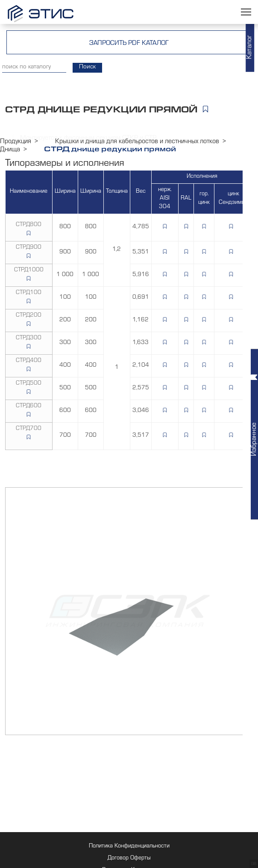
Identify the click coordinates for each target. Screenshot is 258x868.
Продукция (16, 142)
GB (254, 864)
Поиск (87, 68)
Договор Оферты (129, 859)
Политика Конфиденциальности (129, 847)
